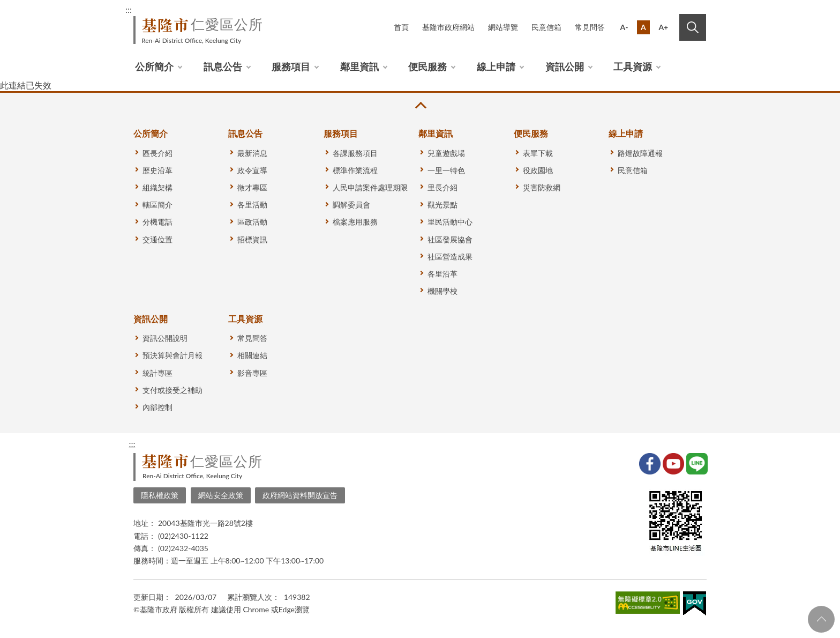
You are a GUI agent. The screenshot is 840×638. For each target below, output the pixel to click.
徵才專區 (252, 187)
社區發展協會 (450, 239)
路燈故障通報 (640, 153)
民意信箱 (546, 27)
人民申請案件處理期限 (370, 187)
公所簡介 (154, 66)
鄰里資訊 (359, 66)
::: (129, 9)
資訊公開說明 (165, 338)
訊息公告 (223, 66)
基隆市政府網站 (448, 27)
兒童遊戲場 (446, 153)
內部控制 (157, 407)
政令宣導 (252, 170)
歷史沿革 (157, 170)
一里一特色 (446, 170)
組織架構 (157, 187)
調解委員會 (351, 205)
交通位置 (157, 239)
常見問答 (590, 27)
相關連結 (252, 355)
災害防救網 (542, 187)
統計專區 (157, 373)
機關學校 (442, 291)
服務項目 (291, 66)
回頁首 (821, 619)
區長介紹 (157, 153)
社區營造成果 (450, 257)
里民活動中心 (450, 222)
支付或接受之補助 (172, 390)
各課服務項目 (355, 153)
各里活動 (252, 205)
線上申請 (496, 66)
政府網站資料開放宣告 (300, 495)
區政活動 (252, 222)
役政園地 (538, 170)
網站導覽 (503, 27)
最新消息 (252, 153)
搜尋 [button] (693, 27)
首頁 (401, 27)
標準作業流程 (355, 170)
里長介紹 (442, 187)
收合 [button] (420, 105)
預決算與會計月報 (172, 355)
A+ (663, 27)
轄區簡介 (157, 205)
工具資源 (633, 66)
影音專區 (252, 373)
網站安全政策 (221, 495)
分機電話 (157, 222)
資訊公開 (565, 66)
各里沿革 (442, 274)
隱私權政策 (160, 495)
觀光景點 (442, 205)
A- (624, 27)
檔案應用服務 (355, 222)
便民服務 (427, 66)
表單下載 (538, 153)
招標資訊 (252, 239)
